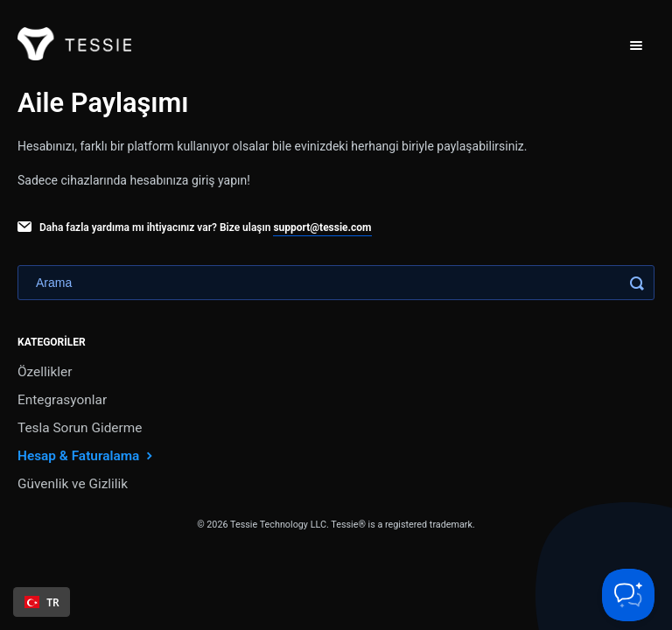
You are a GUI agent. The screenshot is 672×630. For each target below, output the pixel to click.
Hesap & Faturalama (87, 455)
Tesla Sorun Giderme (80, 428)
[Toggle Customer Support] (628, 595)
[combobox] (42, 602)
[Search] (336, 283)
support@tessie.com (322, 227)
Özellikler (45, 372)
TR (42, 602)
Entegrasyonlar (62, 400)
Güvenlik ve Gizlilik (73, 484)
